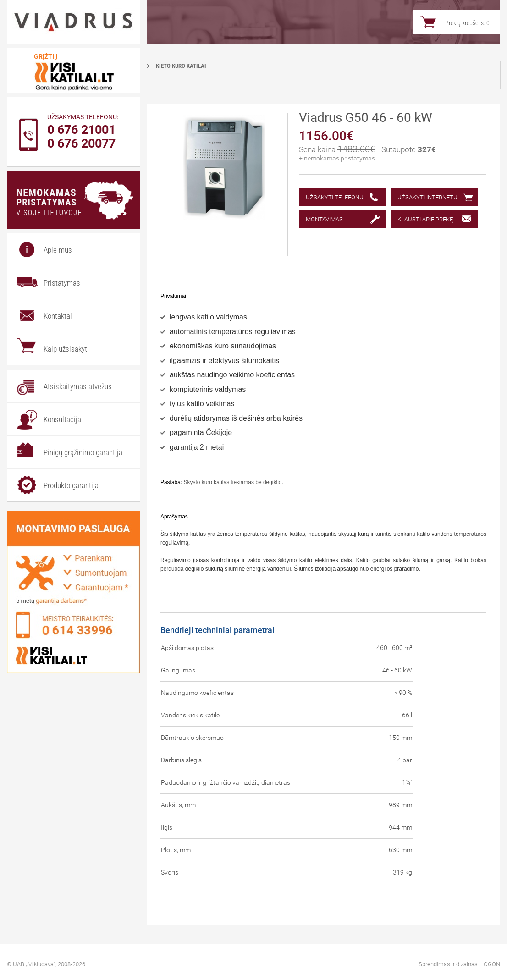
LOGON (490, 964)
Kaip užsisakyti (66, 349)
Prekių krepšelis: (467, 23)
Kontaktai (58, 316)
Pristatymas (62, 283)
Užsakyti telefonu (335, 197)
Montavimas (324, 219)
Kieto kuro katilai (181, 66)
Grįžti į (46, 56)
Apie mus (58, 250)
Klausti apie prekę (425, 219)
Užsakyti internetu (427, 197)
